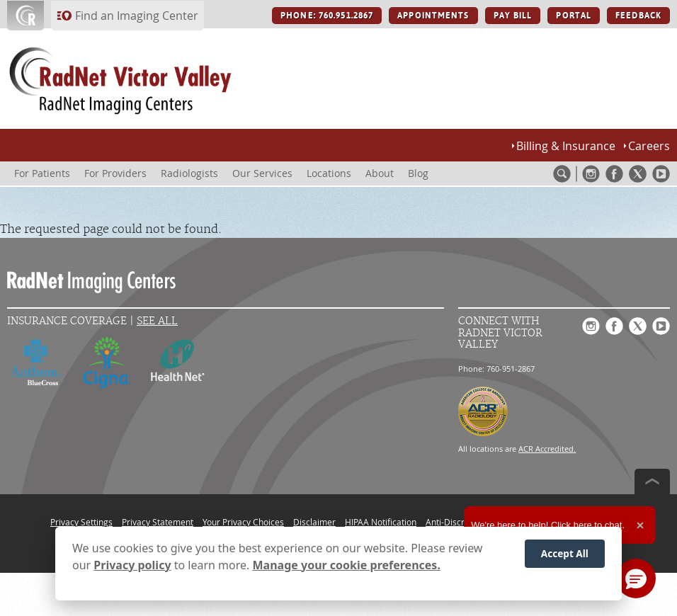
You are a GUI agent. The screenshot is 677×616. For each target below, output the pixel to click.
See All (157, 321)
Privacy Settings (81, 522)
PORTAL (574, 16)
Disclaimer (314, 522)
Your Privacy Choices (243, 522)
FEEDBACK (638, 16)
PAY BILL (513, 16)
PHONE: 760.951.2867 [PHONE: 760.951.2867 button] (327, 16)
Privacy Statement (158, 522)
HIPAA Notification (381, 522)
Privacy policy (132, 565)
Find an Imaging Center (137, 16)
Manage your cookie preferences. (347, 565)
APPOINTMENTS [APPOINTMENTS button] (433, 16)
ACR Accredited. (547, 449)
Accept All (565, 553)
